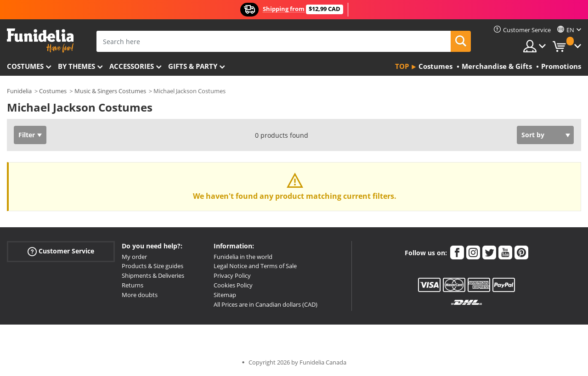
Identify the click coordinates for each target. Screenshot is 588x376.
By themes (76, 66)
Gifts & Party (193, 66)
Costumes (25, 66)
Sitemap (225, 295)
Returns (133, 285)
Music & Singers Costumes (110, 91)
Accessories (132, 66)
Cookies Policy (233, 285)
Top (402, 66)
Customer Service (61, 251)
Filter (27, 135)
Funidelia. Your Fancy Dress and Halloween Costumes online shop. (40, 41)
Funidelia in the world (243, 257)
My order (134, 257)
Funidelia (19, 91)
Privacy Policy (232, 275)
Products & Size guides (153, 266)
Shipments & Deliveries (153, 275)
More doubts (140, 295)
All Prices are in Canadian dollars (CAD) (266, 304)
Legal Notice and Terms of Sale (255, 266)
